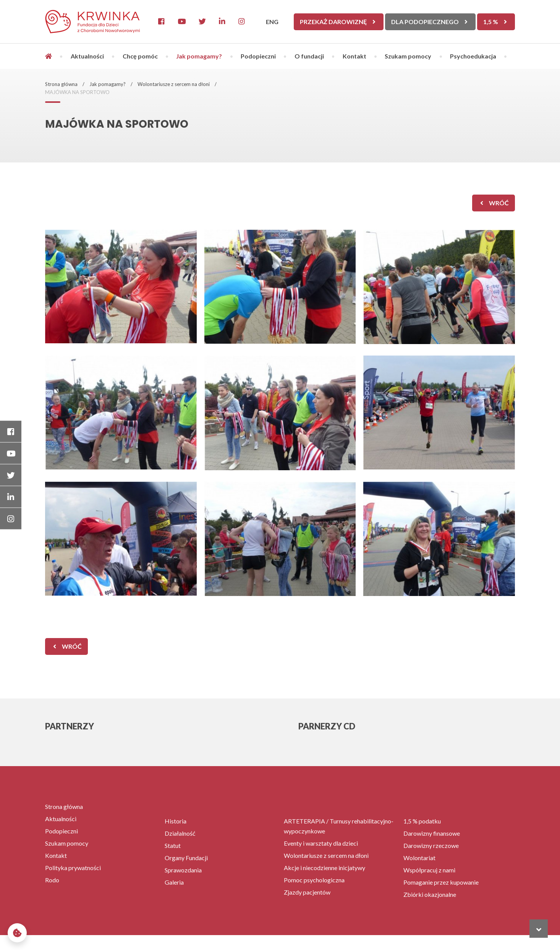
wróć (499, 203)
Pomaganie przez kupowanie (441, 882)
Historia (176, 821)
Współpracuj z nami (429, 870)
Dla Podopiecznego (425, 22)
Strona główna (61, 84)
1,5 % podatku (422, 821)
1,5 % (491, 22)
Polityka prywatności (73, 868)
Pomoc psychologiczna (314, 880)
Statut (173, 845)
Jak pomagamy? (199, 56)
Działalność (180, 833)
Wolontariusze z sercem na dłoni (174, 84)
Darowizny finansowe (432, 833)
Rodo (52, 880)
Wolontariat (419, 858)
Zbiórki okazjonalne (430, 894)
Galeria (174, 882)
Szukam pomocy (408, 56)
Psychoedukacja (473, 56)
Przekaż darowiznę (333, 22)
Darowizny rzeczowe (431, 845)
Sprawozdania (183, 870)
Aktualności (87, 56)
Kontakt (354, 56)
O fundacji (309, 56)
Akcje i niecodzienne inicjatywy (325, 868)
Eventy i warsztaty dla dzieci (321, 843)
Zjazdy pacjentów (307, 892)
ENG (272, 22)
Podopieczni (258, 56)
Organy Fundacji (186, 858)
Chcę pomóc (140, 56)
